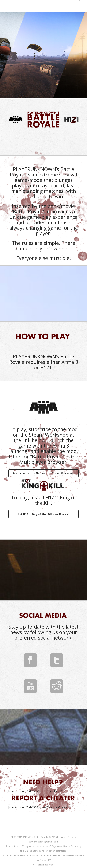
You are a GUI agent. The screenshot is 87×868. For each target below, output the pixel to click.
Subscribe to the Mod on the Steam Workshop (43, 473)
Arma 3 (70, 362)
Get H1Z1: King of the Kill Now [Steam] (43, 514)
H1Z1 (46, 367)
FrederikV (45, 860)
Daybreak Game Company (66, 846)
